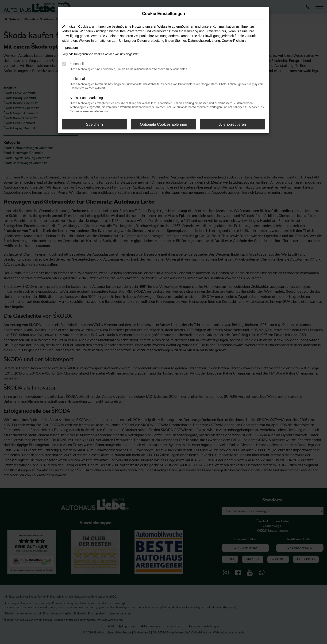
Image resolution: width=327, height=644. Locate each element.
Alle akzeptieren (233, 124)
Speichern (94, 124)
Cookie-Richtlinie (234, 41)
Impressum (70, 48)
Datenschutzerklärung (204, 41)
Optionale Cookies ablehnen (163, 124)
